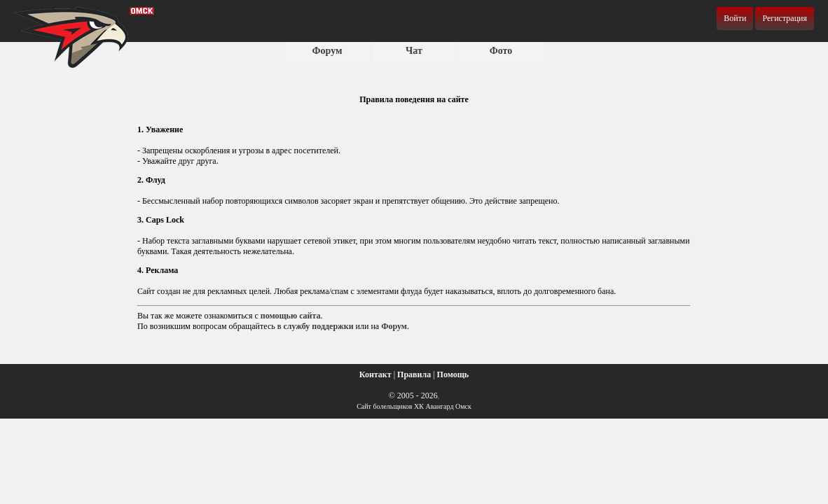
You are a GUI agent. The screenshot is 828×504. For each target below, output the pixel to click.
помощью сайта (291, 316)
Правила (414, 374)
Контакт (375, 374)
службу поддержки (318, 326)
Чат (414, 51)
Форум (327, 51)
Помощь (453, 374)
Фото (501, 51)
